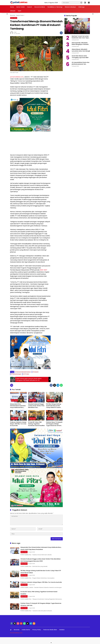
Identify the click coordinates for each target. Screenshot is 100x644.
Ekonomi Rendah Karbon (24, 372)
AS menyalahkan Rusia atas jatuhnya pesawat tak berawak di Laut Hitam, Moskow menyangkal (81, 63)
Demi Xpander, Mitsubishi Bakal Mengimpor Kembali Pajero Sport (80, 44)
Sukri (15, 32)
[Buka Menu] (89, 3)
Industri (36, 372)
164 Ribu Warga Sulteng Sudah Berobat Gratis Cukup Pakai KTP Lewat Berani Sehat (54, 406)
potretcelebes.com (17, 77)
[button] (81, 3)
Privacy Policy (37, 636)
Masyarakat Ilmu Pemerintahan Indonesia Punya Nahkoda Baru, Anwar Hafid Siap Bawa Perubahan (18, 406)
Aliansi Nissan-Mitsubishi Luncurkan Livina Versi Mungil (81, 50)
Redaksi (62, 636)
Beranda (17, 636)
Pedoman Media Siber (50, 636)
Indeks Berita (26, 636)
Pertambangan (17, 374)
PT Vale (27, 374)
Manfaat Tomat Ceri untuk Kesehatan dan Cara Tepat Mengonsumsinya (80, 37)
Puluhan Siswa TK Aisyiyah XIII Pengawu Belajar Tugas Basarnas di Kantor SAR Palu (54, 424)
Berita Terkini (14, 18)
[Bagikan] (61, 33)
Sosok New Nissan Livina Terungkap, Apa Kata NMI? (80, 57)
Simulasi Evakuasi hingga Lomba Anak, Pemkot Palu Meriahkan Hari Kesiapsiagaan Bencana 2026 (36, 406)
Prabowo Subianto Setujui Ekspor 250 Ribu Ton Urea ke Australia (18, 424)
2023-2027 (44, 270)
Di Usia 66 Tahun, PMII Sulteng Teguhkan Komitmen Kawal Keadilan (36, 424)
